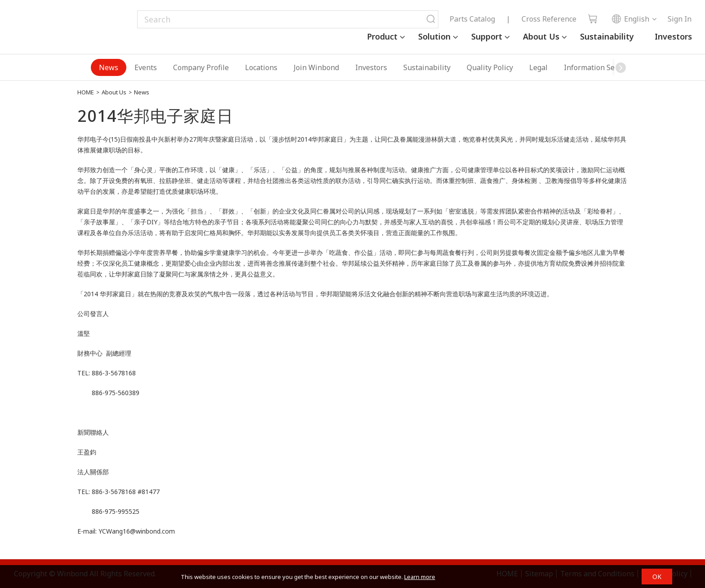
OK (657, 577)
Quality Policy (490, 67)
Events (146, 67)
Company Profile (201, 67)
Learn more (420, 577)
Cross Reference (549, 19)
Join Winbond (316, 67)
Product (382, 36)
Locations (261, 67)
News (109, 67)
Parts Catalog (472, 19)
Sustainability (607, 36)
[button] (621, 67)
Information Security (599, 67)
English (630, 19)
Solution (434, 36)
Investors (673, 36)
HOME (86, 92)
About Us (541, 36)
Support (487, 36)
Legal (538, 67)
